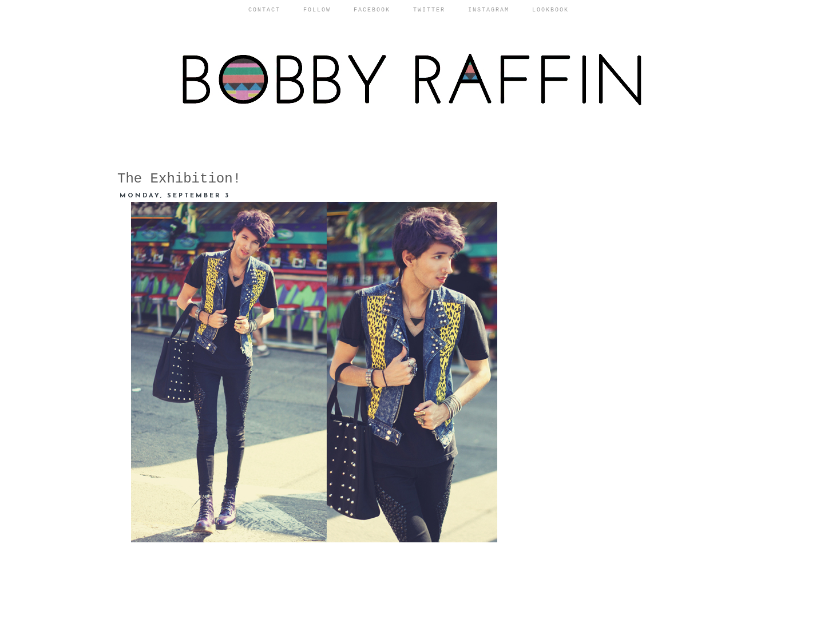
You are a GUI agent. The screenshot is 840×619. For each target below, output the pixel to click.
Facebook (372, 10)
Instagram (489, 10)
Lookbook (550, 10)
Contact (264, 10)
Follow (317, 10)
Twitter (429, 10)
